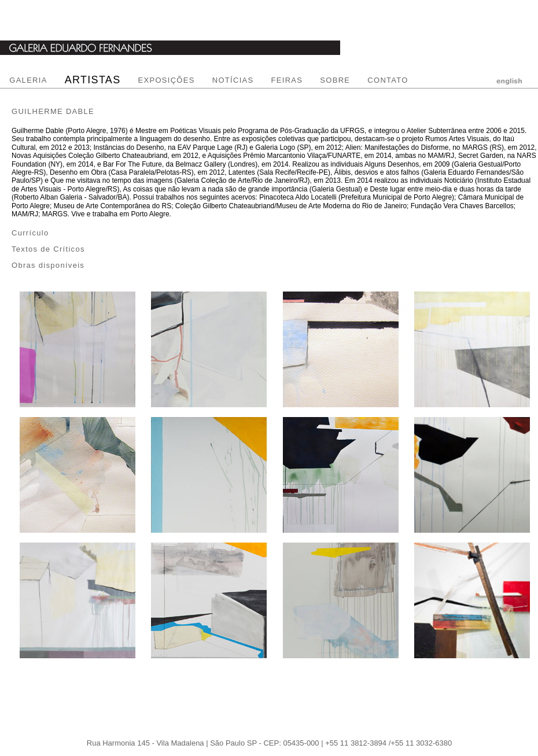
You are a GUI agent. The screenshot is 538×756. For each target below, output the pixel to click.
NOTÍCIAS (233, 80)
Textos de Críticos (48, 249)
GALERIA (28, 80)
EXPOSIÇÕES (166, 80)
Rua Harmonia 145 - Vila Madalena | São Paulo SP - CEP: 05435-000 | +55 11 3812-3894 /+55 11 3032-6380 (269, 743)
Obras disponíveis (48, 265)
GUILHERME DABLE (53, 111)
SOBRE (335, 80)
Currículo (30, 233)
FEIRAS (287, 80)
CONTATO (388, 80)
